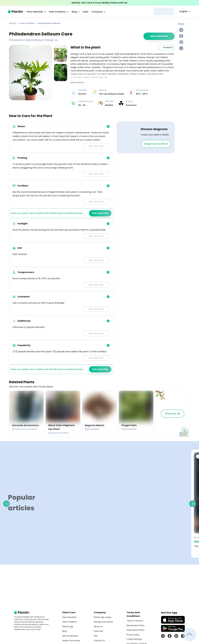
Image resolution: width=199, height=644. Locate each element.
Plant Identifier (27, 23)
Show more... (78, 82)
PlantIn (12, 23)
